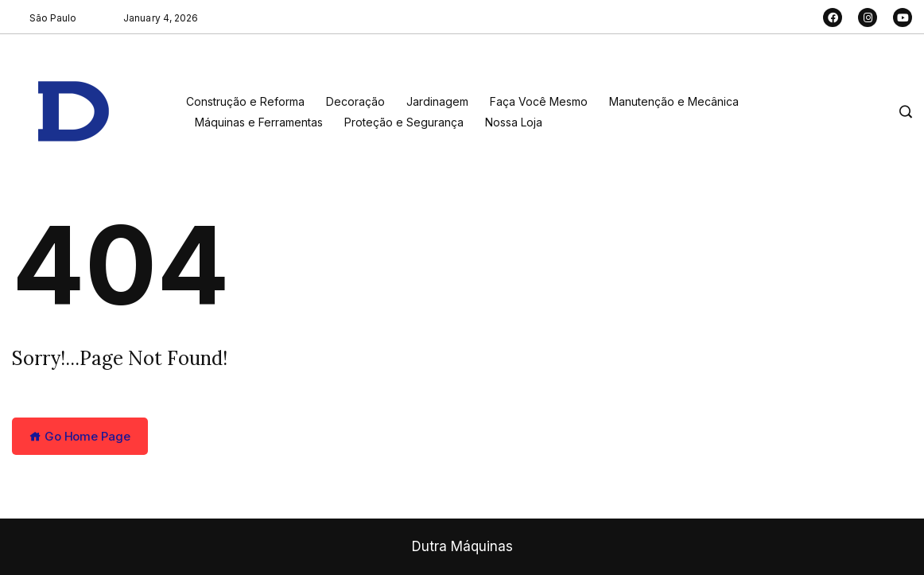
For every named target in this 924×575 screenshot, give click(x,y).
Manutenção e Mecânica (674, 101)
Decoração (355, 101)
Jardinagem (437, 101)
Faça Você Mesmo (539, 101)
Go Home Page (80, 436)
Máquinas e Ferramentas (259, 122)
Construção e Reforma (245, 101)
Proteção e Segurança (404, 122)
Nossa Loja (514, 122)
